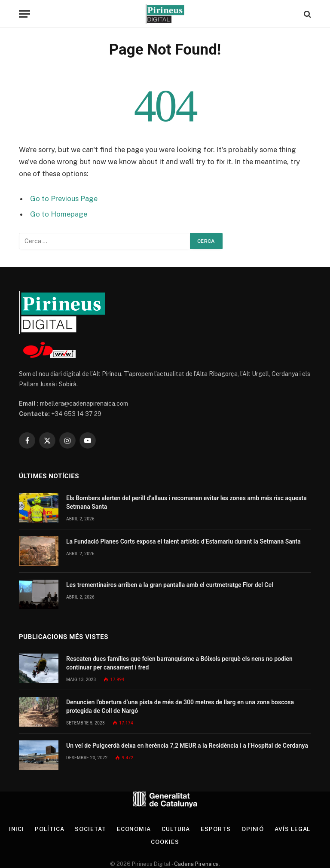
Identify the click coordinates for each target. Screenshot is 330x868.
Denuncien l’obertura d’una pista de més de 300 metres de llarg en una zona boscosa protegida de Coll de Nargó (180, 706)
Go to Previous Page (64, 199)
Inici (17, 829)
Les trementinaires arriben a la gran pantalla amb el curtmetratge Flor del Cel (170, 585)
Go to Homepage (59, 214)
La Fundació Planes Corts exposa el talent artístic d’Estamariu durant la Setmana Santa (183, 541)
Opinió (253, 829)
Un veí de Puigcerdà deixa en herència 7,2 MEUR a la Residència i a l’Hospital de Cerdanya (187, 746)
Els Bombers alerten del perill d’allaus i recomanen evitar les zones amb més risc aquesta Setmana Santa (186, 502)
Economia (134, 829)
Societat (90, 829)
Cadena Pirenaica (196, 864)
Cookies (165, 842)
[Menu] (24, 14)
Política (49, 829)
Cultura (176, 829)
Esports (215, 829)
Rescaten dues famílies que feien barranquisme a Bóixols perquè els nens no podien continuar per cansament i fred (179, 663)
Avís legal (292, 829)
